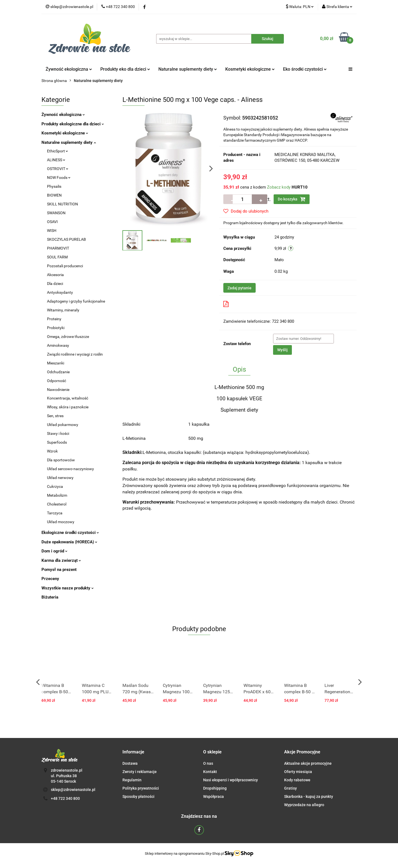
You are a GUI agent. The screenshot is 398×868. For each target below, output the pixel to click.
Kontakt (210, 772)
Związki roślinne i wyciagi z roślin (75, 354)
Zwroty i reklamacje (140, 772)
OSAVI (52, 222)
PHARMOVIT (58, 248)
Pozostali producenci (65, 266)
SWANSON (56, 213)
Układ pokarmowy (63, 425)
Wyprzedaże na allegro (304, 805)
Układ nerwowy (60, 478)
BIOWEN (54, 195)
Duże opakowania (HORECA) (69, 542)
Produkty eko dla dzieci (125, 69)
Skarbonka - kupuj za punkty (309, 796)
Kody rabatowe (297, 780)
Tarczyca (55, 513)
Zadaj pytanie (239, 288)
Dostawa (130, 763)
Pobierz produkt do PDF (249, 304)
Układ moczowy (61, 522)
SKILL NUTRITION (62, 204)
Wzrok (52, 451)
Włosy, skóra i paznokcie (68, 407)
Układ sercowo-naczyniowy (70, 469)
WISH (52, 231)
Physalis (54, 186)
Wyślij (282, 350)
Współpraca (214, 796)
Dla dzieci (55, 284)
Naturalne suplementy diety (188, 69)
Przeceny (50, 579)
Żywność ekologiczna (69, 69)
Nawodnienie (58, 390)
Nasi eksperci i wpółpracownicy (231, 780)
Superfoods (57, 442)
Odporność (57, 381)
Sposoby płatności (138, 796)
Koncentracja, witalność (68, 398)
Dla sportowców (61, 460)
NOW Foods (59, 178)
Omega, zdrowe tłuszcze (68, 337)
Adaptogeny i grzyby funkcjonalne (76, 301)
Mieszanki (56, 363)
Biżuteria (50, 597)
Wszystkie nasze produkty (68, 588)
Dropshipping (215, 788)
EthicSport (57, 151)
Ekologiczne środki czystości (70, 533)
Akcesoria (55, 275)
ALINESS (56, 160)
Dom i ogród (54, 551)
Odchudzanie (58, 372)
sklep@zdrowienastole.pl (73, 790)
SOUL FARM (57, 257)
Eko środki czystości (305, 69)
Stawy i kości (58, 433)
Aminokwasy (58, 345)
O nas (208, 763)
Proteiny (54, 319)
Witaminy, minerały (63, 310)
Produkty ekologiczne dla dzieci (73, 124)
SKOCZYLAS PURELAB (66, 239)
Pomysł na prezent (59, 570)
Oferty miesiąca (298, 772)
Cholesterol (57, 504)
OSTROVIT (58, 169)
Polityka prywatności (141, 788)
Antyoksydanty (60, 292)
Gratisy (290, 788)
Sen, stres (55, 416)
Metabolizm (57, 495)
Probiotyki (56, 328)
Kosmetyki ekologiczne (250, 69)
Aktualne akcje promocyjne (308, 763)
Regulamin (132, 780)
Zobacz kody (279, 187)
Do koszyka (292, 199)
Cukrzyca (55, 486)
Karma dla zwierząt (61, 560)
